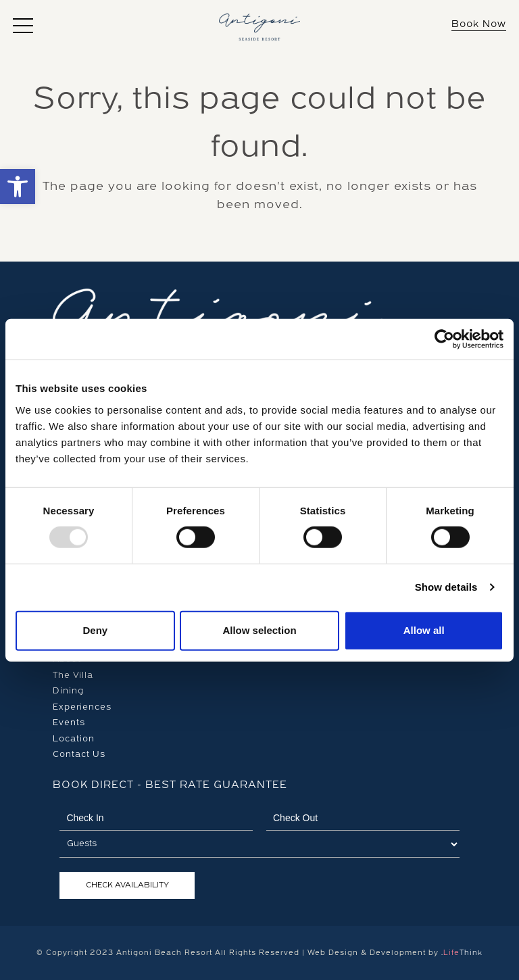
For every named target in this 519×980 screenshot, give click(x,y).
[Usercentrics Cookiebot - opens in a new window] (444, 339)
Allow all (424, 630)
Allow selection (259, 630)
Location (74, 739)
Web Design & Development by (395, 953)
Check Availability (127, 885)
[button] (23, 26)
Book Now (479, 24)
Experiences (82, 707)
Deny (95, 630)
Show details (446, 587)
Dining (68, 691)
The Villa (73, 675)
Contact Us (79, 754)
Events (69, 722)
